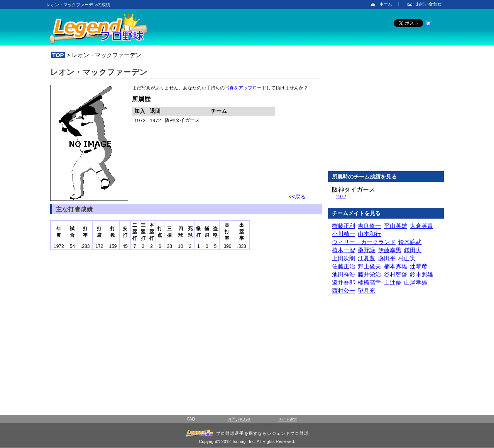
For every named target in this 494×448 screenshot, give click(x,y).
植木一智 (343, 250)
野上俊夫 (369, 266)
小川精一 (343, 234)
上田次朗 (343, 258)
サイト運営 (288, 419)
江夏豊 (366, 258)
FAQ (191, 419)
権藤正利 (343, 226)
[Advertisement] (386, 115)
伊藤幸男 (390, 250)
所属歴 (141, 99)
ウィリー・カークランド (364, 242)
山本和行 (369, 234)
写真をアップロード (245, 88)
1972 (341, 197)
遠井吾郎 (343, 282)
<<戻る (297, 197)
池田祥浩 (343, 274)
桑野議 (366, 250)
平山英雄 (396, 226)
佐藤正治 (343, 266)
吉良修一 (369, 226)
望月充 (366, 291)
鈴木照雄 (421, 274)
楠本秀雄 (396, 266)
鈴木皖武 (410, 242)
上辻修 (393, 282)
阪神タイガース (354, 189)
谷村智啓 (396, 274)
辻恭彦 (419, 266)
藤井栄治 (369, 274)
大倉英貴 (421, 226)
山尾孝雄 (416, 282)
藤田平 (387, 258)
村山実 (407, 258)
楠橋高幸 (369, 282)
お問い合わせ (429, 4)
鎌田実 (413, 250)
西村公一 (343, 291)
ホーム (386, 4)
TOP (58, 55)
